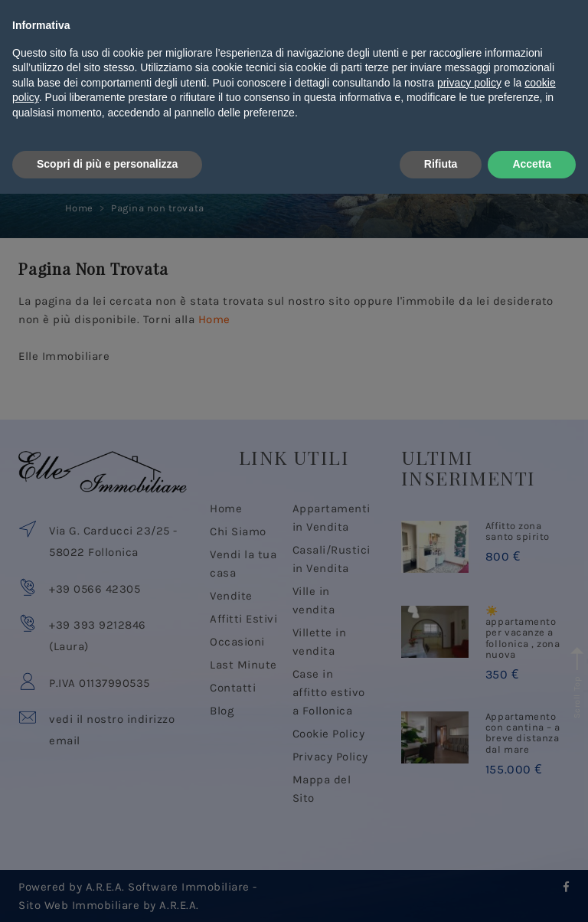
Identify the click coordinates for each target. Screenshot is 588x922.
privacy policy (469, 811)
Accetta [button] (532, 892)
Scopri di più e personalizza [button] (107, 892)
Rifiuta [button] (441, 892)
